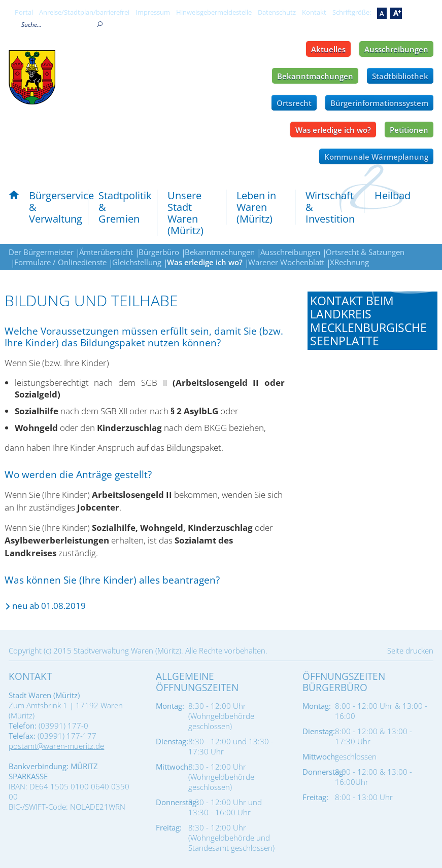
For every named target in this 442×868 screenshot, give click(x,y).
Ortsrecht (294, 103)
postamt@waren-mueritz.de (56, 746)
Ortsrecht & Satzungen (365, 252)
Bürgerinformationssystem (379, 103)
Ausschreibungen (396, 49)
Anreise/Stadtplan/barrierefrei (84, 12)
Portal (24, 12)
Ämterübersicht (106, 252)
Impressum (153, 12)
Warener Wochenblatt (286, 262)
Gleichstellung (137, 262)
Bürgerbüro (159, 252)
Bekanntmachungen (315, 76)
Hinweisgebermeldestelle (214, 12)
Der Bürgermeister (41, 252)
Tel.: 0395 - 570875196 (349, 432)
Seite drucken (410, 650)
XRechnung (349, 262)
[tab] (372, 321)
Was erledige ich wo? (333, 130)
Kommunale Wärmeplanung (376, 157)
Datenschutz (277, 12)
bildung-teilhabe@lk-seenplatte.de (357, 450)
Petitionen (409, 130)
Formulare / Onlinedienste (60, 262)
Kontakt (314, 12)
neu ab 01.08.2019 (49, 606)
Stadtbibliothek (400, 76)
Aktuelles (328, 49)
